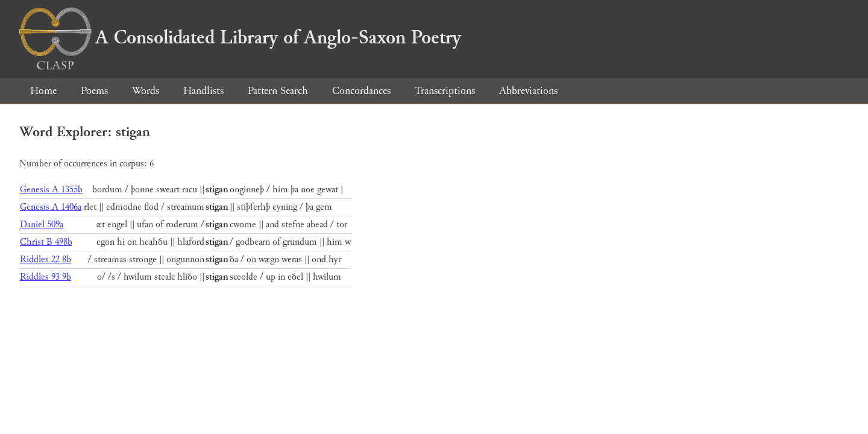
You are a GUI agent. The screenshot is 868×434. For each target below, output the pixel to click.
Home (43, 91)
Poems (94, 91)
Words (146, 91)
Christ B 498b (46, 242)
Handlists (203, 91)
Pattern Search (278, 91)
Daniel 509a (42, 225)
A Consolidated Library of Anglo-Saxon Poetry (240, 37)
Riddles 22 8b (46, 259)
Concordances (361, 91)
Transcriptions (445, 91)
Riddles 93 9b (46, 277)
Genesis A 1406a (51, 207)
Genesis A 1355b (51, 190)
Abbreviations (528, 91)
